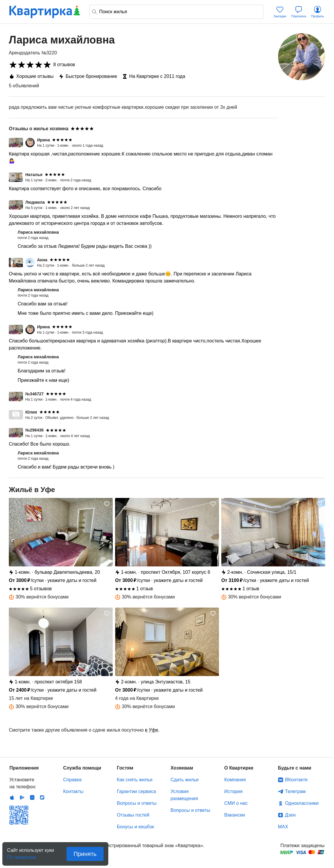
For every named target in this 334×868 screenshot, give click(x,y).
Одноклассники (302, 803)
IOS (12, 797)
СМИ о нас (236, 803)
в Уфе (152, 730)
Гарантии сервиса (136, 791)
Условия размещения (184, 795)
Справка (73, 780)
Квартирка (45, 12)
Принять (85, 854)
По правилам (21, 856)
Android (22, 797)
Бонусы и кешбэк (135, 827)
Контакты (73, 791)
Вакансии (235, 815)
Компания (235, 780)
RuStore (42, 797)
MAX (283, 827)
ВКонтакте (296, 780)
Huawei (32, 797)
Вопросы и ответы (137, 803)
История (233, 791)
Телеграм (295, 791)
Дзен (290, 815)
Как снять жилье (135, 780)
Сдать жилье (185, 780)
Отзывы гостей (133, 815)
